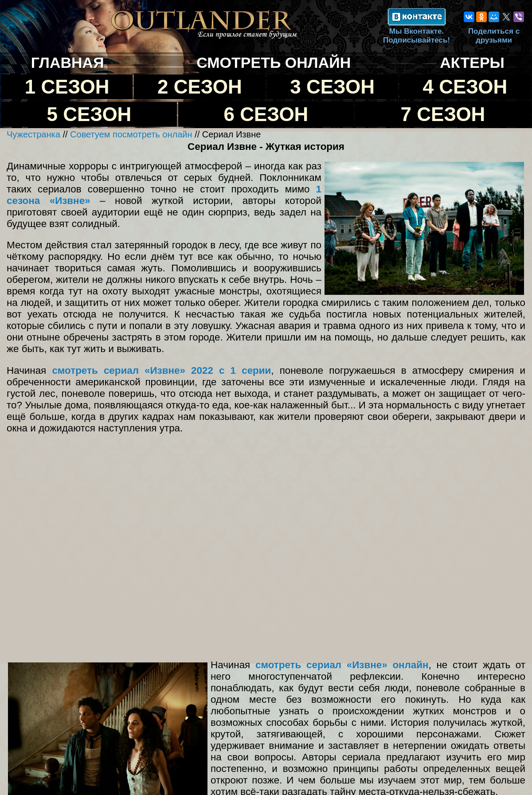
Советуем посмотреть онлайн (131, 134)
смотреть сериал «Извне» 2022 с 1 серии (161, 370)
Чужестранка (33, 134)
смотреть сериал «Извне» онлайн (342, 665)
